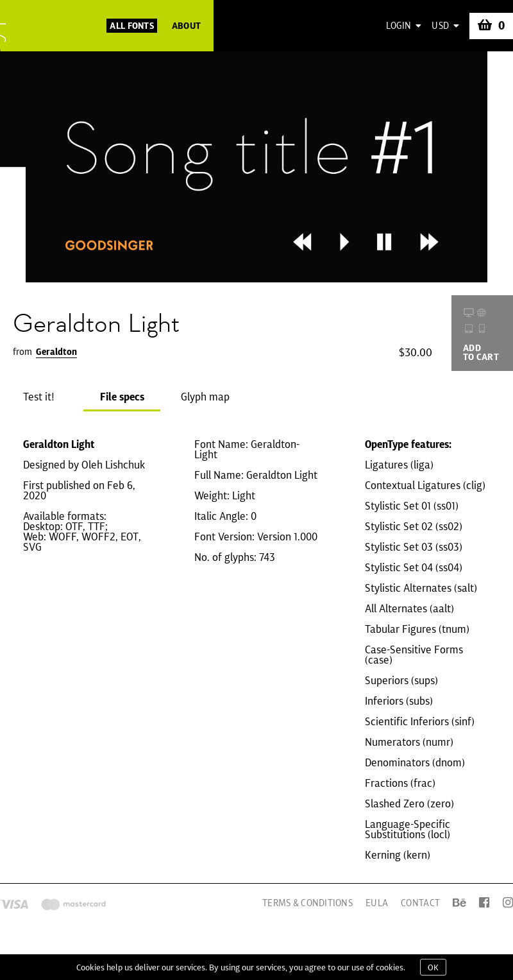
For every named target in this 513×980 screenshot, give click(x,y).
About (186, 26)
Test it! (39, 397)
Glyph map (205, 397)
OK (433, 967)
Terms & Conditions (307, 903)
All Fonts (132, 26)
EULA (377, 903)
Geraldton (56, 352)
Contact (420, 903)
